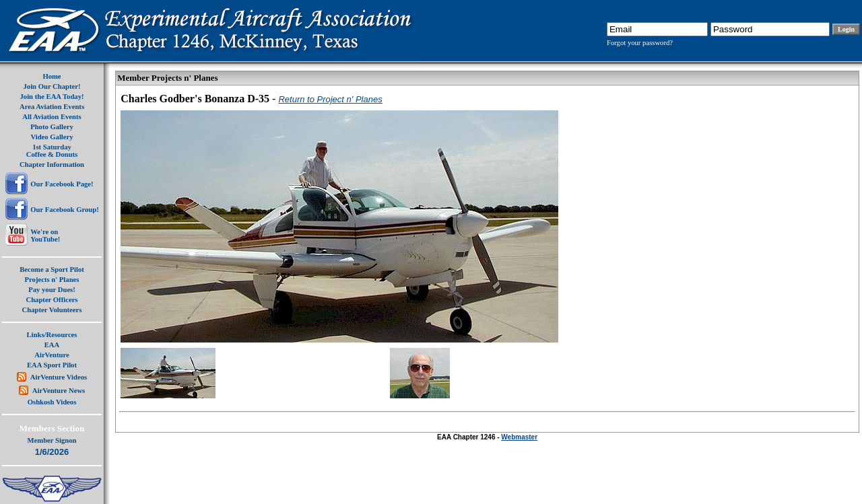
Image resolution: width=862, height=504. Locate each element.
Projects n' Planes (52, 280)
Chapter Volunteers (52, 310)
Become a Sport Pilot (52, 269)
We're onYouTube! (45, 236)
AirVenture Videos (59, 377)
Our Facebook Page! (62, 184)
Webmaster (519, 437)
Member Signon (52, 440)
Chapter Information (52, 165)
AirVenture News (59, 391)
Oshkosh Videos (52, 402)
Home (52, 76)
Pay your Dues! (52, 290)
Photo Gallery (52, 127)
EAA (52, 345)
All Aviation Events (52, 117)
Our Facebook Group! (64, 210)
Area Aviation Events (52, 107)
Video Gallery (52, 137)
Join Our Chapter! (52, 86)
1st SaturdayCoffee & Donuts (52, 151)
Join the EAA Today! (52, 97)
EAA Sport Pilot (52, 365)
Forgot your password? (640, 43)
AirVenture (52, 355)
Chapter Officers (52, 300)
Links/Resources (52, 335)
